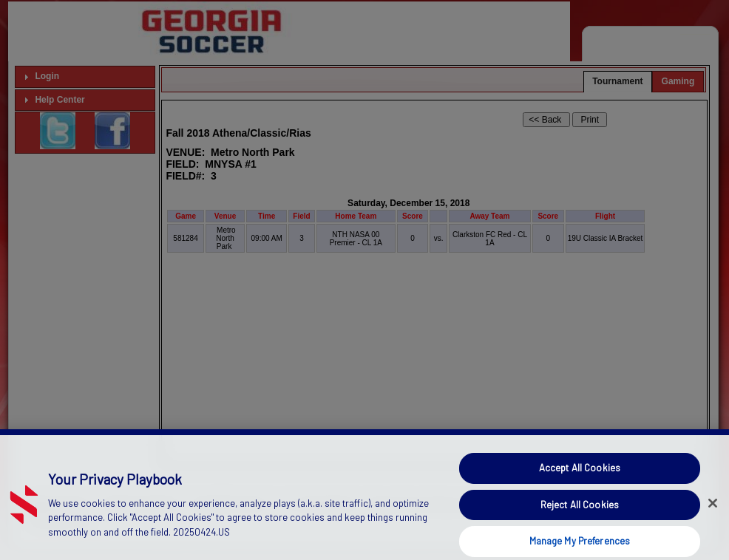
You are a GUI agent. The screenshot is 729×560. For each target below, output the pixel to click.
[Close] (713, 517)
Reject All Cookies (580, 518)
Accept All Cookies (580, 482)
